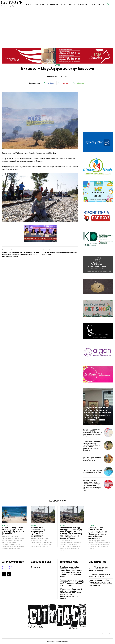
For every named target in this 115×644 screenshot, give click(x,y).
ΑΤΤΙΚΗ (58, 65)
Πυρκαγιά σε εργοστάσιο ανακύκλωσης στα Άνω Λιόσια (59, 253)
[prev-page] (105, 392)
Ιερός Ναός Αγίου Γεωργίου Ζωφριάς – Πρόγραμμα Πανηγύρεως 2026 (92, 459)
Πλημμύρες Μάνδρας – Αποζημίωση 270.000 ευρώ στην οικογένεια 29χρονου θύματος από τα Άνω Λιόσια (20, 255)
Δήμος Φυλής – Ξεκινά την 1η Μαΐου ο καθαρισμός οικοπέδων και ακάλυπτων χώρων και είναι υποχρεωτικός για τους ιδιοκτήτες (92, 446)
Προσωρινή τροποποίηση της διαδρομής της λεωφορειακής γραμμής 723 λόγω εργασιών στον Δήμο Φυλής (92, 433)
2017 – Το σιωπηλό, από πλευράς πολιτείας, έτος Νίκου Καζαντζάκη (98, 569)
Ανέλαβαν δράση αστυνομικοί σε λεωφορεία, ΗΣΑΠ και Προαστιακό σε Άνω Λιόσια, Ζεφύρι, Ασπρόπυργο (98, 533)
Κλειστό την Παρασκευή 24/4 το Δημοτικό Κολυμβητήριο (92, 471)
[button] (108, 4)
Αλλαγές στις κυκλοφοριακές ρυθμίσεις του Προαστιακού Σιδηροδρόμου (42, 531)
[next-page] (109, 392)
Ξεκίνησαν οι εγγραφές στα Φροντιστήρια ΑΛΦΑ (99, 575)
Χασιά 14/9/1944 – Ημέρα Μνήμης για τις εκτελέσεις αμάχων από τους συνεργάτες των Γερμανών (100, 583)
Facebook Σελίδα (8, 567)
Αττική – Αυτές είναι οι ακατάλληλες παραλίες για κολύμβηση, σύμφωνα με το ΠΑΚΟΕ (13, 531)
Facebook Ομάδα (8, 569)
